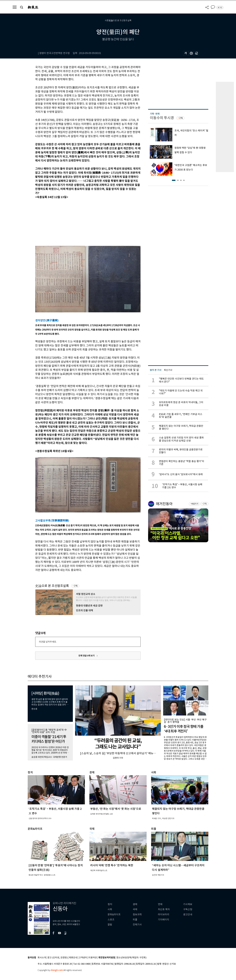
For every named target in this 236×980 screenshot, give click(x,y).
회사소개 (42, 958)
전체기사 (137, 925)
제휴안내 (73, 958)
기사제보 (188, 904)
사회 (110, 909)
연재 (160, 904)
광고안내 (188, 915)
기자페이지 (164, 920)
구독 (76, 586)
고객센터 (83, 958)
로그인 (220, 8)
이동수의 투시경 (162, 118)
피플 (135, 920)
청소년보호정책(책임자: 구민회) (131, 958)
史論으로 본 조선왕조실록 (52, 586)
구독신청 (188, 909)
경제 (135, 904)
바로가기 (195, 504)
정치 (110, 904)
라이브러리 (164, 915)
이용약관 (93, 958)
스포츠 (111, 920)
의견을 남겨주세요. (48, 642)
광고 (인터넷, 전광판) (57, 958)
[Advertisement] (80, 222)
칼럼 (110, 925)
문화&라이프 (114, 915)
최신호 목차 (164, 909)
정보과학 (137, 915)
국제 (135, 909)
